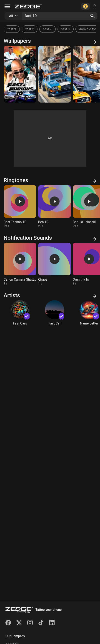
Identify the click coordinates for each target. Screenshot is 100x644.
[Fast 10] (20, 74)
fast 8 (66, 29)
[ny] (55, 74)
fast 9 (12, 29)
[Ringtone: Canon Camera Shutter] (20, 264)
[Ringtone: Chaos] (55, 264)
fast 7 (47, 29)
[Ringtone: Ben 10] (55, 206)
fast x (30, 29)
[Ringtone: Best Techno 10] (20, 206)
